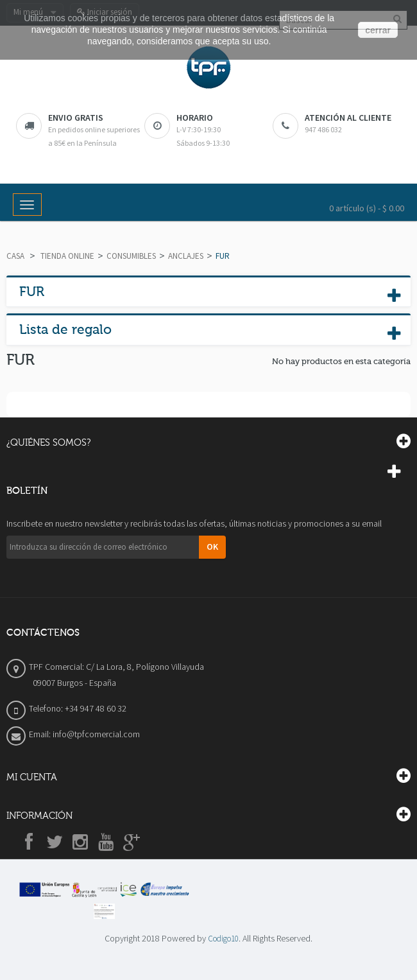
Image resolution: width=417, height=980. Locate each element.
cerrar (378, 30)
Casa (15, 256)
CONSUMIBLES (131, 256)
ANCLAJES (186, 256)
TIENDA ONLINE (67, 256)
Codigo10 (223, 939)
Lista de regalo (65, 329)
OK (212, 547)
